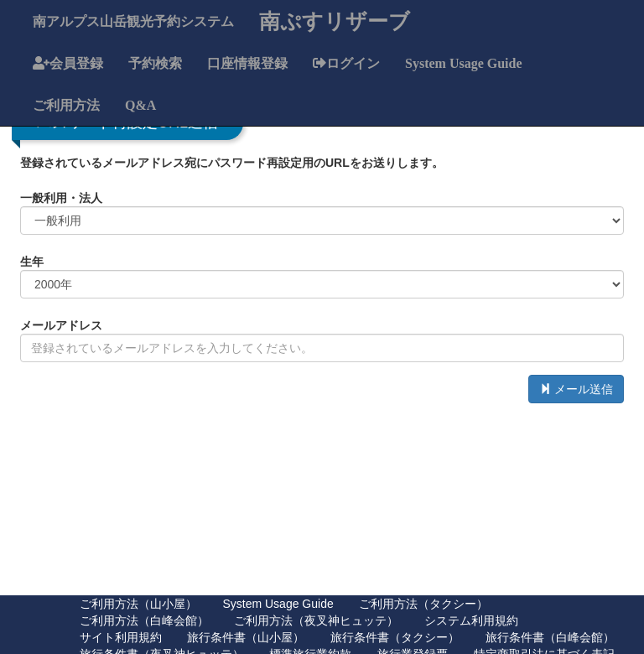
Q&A (140, 105)
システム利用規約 (471, 620)
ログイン (353, 63)
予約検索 (155, 63)
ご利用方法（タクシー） (423, 604)
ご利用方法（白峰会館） (144, 620)
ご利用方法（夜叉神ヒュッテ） (316, 620)
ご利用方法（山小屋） (138, 604)
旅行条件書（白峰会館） (550, 637)
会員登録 (76, 63)
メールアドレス (61, 325)
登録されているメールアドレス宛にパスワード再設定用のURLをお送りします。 (232, 163)
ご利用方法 (66, 105)
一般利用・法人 (61, 198)
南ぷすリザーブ (335, 21)
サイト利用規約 (121, 637)
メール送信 (576, 389)
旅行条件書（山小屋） (246, 637)
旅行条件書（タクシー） (395, 637)
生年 (32, 262)
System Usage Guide (464, 63)
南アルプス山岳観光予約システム (133, 21)
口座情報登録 (247, 63)
